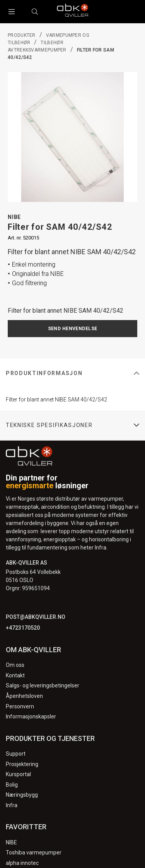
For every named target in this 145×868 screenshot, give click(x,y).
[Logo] (73, 12)
